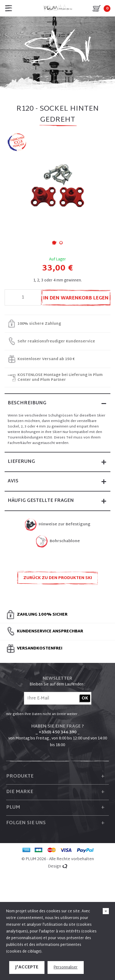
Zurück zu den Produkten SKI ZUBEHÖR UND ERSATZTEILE (58, 580)
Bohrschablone (65, 541)
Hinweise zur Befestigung (65, 525)
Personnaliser (66, 967)
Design (58, 867)
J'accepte (27, 967)
